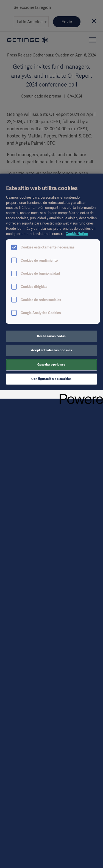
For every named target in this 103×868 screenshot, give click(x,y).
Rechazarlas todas (51, 336)
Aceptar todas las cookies (51, 350)
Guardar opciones (51, 364)
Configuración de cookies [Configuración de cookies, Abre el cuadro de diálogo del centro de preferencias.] (51, 379)
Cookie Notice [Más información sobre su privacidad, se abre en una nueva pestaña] (77, 234)
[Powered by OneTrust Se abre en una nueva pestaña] (79, 395)
